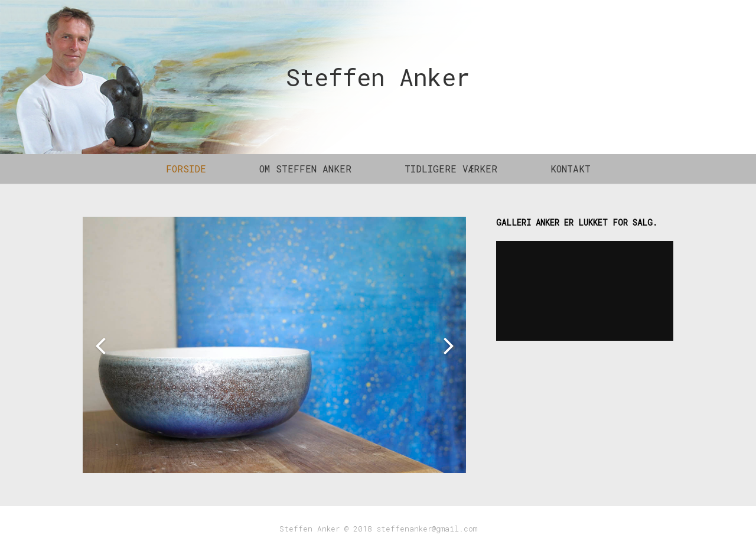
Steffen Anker (378, 77)
